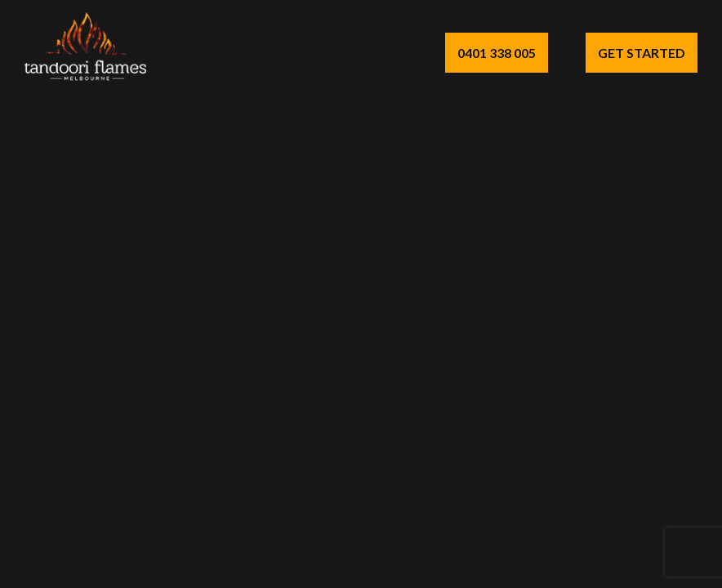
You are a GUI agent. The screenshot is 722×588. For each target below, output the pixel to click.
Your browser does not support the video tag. (361, 294)
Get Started (642, 53)
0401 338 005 (497, 53)
